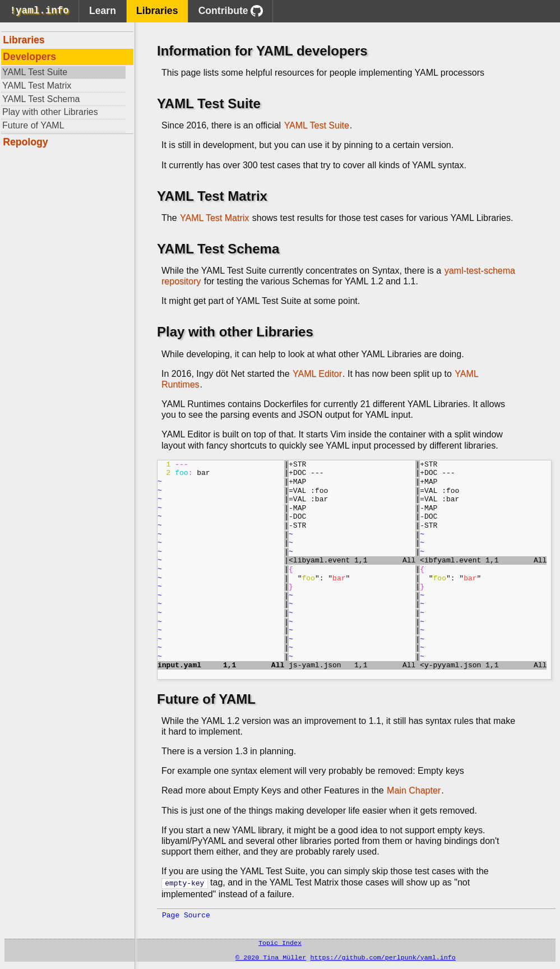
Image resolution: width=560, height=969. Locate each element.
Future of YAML (33, 125)
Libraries (157, 11)
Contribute (231, 11)
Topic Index (280, 943)
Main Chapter (414, 790)
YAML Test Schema (41, 99)
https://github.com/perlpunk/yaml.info (383, 958)
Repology (25, 142)
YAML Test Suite (35, 72)
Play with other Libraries (50, 112)
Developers (29, 57)
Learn (103, 11)
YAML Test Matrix (37, 86)
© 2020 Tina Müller (271, 958)
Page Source (186, 914)
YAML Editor (317, 374)
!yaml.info (40, 12)
